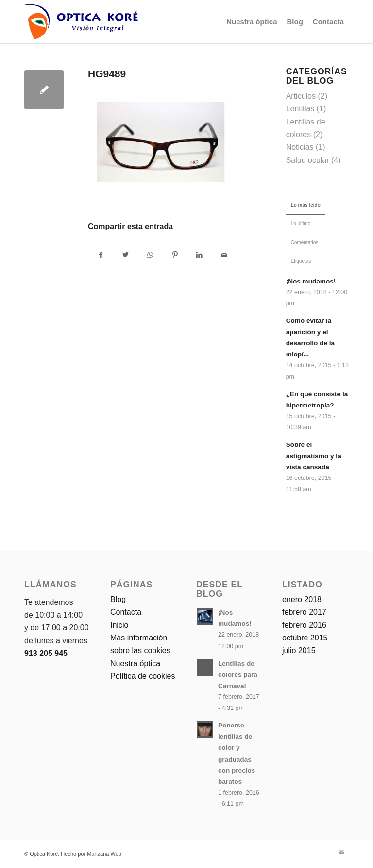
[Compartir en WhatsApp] (151, 255)
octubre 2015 (305, 638)
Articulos (301, 96)
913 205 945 (46, 653)
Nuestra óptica (135, 664)
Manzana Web (104, 854)
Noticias (300, 147)
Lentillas (300, 109)
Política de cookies (143, 676)
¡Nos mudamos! (311, 281)
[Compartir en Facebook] (101, 255)
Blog (118, 599)
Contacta (126, 612)
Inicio (119, 625)
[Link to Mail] (341, 852)
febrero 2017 (304, 612)
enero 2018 (302, 599)
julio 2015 (299, 650)
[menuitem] (252, 22)
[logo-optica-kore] (81, 22)
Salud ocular (308, 160)
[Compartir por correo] (224, 255)
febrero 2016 (304, 625)
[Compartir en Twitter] (126, 255)
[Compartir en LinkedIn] (200, 255)
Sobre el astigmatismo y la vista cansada (314, 456)
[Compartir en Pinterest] (175, 255)
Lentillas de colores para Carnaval (238, 675)
